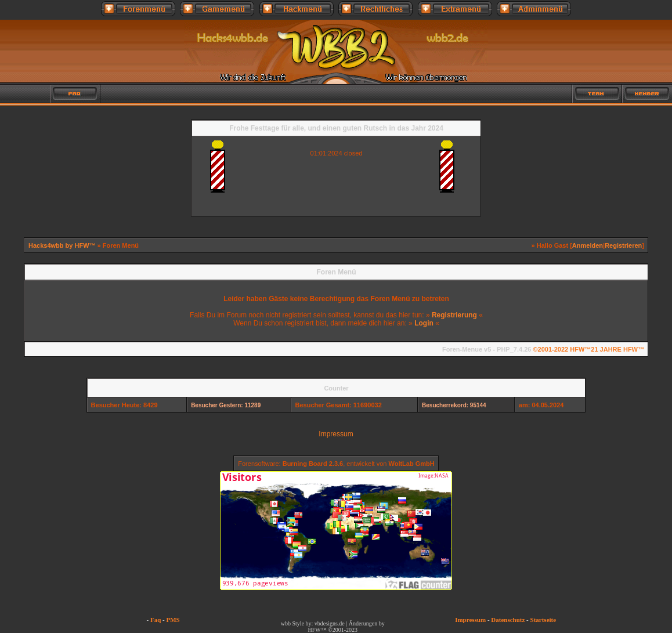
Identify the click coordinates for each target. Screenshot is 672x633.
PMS (173, 620)
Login (424, 323)
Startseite (543, 620)
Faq (156, 620)
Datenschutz (508, 620)
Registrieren (623, 245)
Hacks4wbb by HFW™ (63, 245)
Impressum (336, 434)
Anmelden (588, 245)
